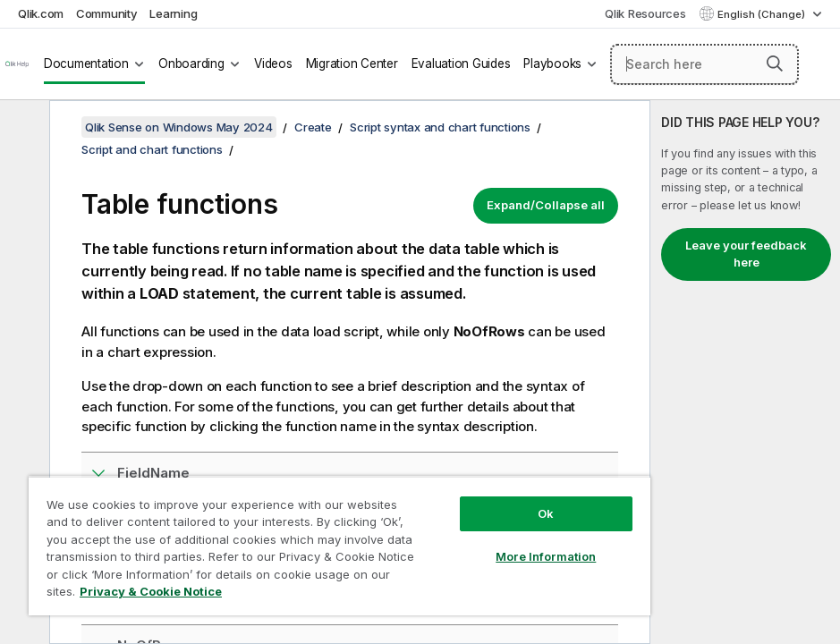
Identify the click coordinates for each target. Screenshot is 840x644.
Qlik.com (41, 13)
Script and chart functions (152, 149)
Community (107, 13)
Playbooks (552, 64)
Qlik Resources (645, 13)
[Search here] (705, 64)
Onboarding (191, 64)
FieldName (153, 473)
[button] (775, 64)
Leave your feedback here (746, 254)
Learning (173, 13)
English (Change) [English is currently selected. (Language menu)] (763, 14)
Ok (546, 513)
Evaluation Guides (461, 64)
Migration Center (352, 64)
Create (313, 127)
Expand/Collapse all (546, 205)
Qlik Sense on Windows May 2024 (179, 127)
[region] (339, 546)
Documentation (86, 64)
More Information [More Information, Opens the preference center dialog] (546, 556)
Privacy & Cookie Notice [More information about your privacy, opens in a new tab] (151, 591)
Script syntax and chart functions (440, 127)
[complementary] (745, 372)
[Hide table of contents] (22, 128)
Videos (273, 64)
